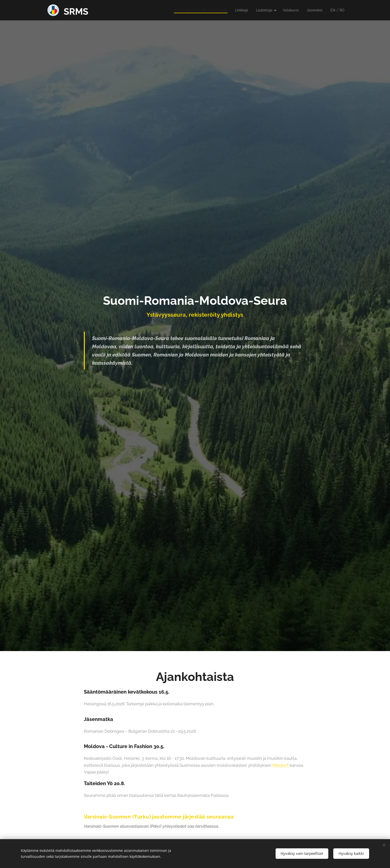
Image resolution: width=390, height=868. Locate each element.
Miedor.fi (281, 765)
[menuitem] (192, 10)
